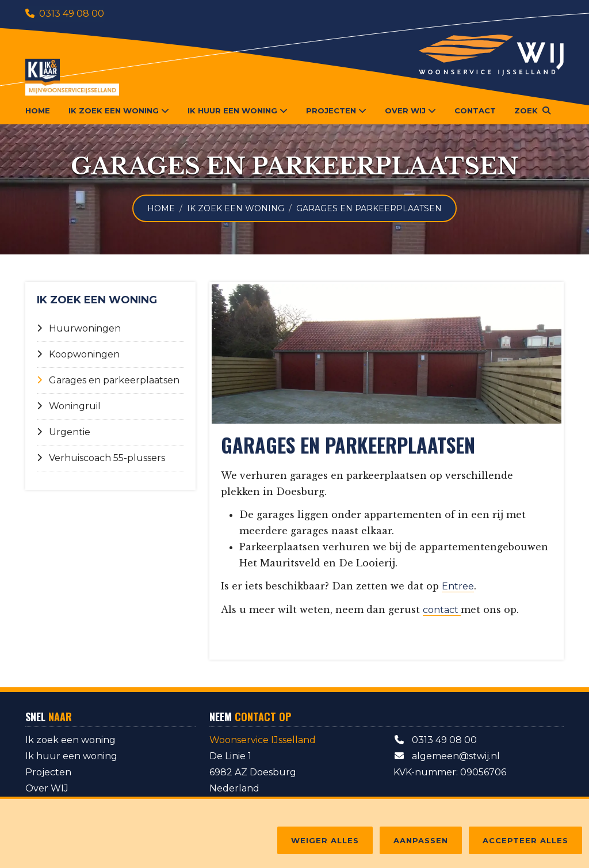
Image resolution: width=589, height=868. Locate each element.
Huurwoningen (79, 328)
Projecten (48, 772)
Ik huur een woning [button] (238, 111)
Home (38, 111)
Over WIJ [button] (410, 111)
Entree (458, 586)
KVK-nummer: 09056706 (450, 772)
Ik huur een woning (71, 756)
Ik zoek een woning (236, 208)
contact (442, 610)
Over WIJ (47, 788)
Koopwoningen (78, 354)
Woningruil (69, 406)
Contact (475, 111)
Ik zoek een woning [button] (119, 111)
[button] (532, 111)
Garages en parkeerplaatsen (108, 380)
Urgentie (64, 432)
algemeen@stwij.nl (447, 756)
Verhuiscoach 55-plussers (101, 458)
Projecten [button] (336, 111)
